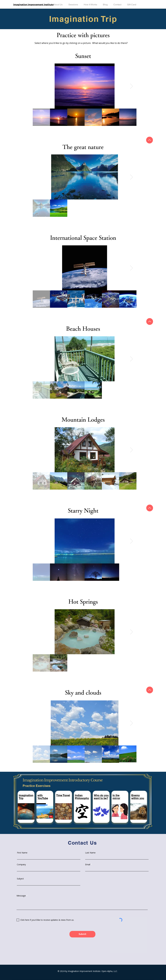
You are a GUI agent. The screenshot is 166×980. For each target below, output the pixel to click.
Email (88, 865)
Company (21, 865)
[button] (63, 795)
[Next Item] (131, 86)
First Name (22, 853)
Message (21, 896)
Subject (20, 879)
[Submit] (82, 934)
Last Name (90, 853)
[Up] (150, 140)
